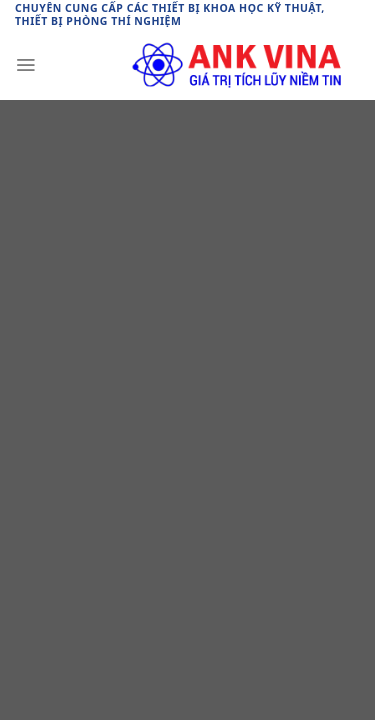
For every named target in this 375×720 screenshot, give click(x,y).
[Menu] (25, 65)
